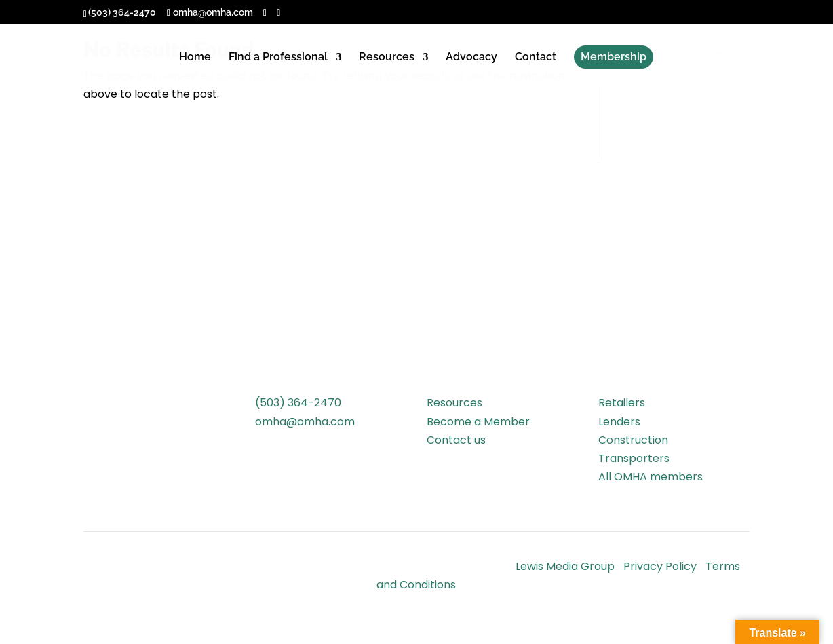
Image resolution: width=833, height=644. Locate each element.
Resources (387, 58)
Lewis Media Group (565, 566)
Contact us (456, 440)
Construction (633, 440)
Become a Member (478, 422)
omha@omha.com (305, 422)
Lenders (619, 422)
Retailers (622, 403)
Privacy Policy (660, 566)
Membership (614, 57)
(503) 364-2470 (298, 403)
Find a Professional (278, 58)
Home (195, 58)
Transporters (634, 458)
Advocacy (471, 58)
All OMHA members (651, 477)
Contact (536, 58)
